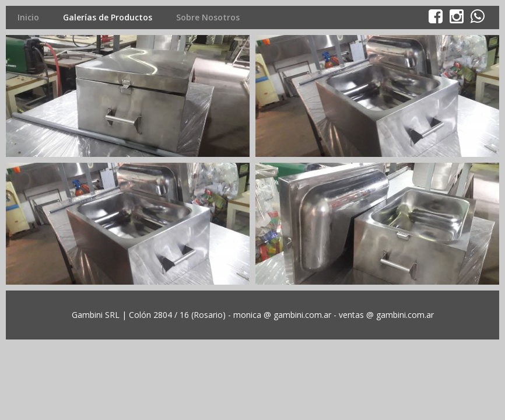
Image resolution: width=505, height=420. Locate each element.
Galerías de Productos (108, 17)
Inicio (28, 17)
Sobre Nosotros (208, 17)
